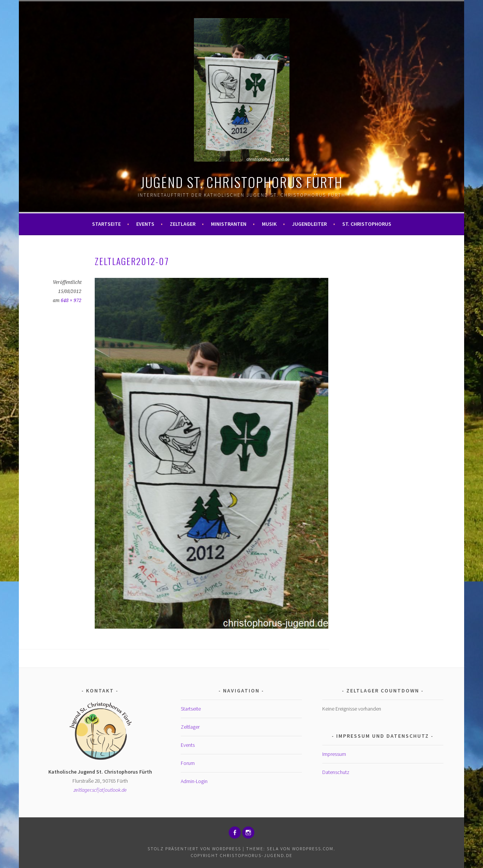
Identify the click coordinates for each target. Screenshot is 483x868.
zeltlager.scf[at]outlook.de (100, 790)
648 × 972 (71, 301)
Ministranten (229, 224)
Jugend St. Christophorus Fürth (242, 182)
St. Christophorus (367, 224)
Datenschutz (336, 772)
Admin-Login (194, 781)
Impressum (334, 754)
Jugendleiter (309, 224)
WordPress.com (313, 849)
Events (145, 224)
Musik (269, 224)
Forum (188, 763)
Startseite (106, 224)
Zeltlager (183, 224)
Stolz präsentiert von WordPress (194, 849)
